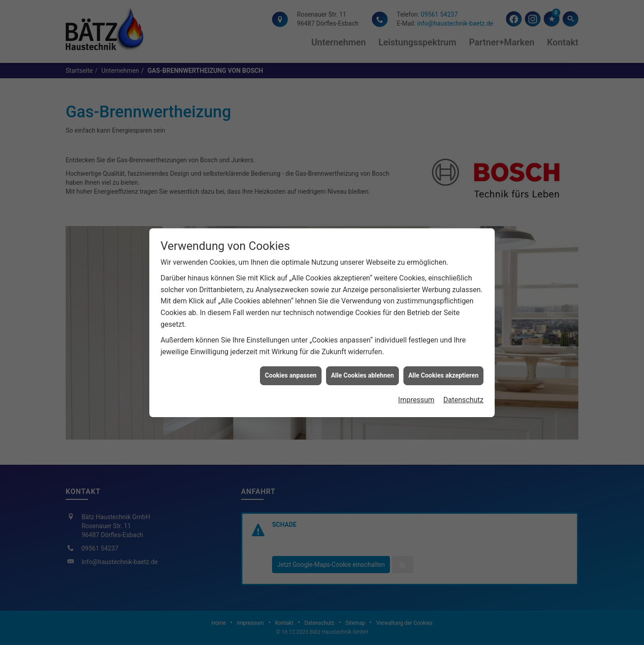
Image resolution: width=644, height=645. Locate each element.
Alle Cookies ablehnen (362, 371)
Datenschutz (463, 396)
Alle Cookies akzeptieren (443, 371)
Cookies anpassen (291, 371)
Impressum (416, 396)
